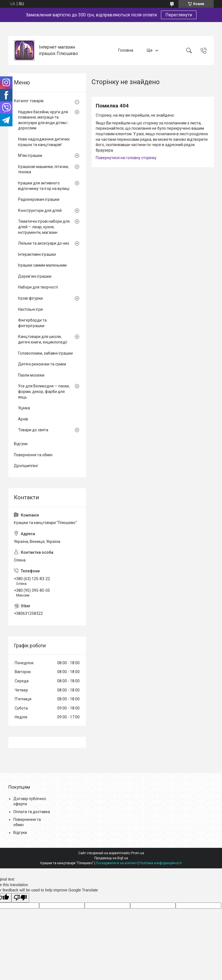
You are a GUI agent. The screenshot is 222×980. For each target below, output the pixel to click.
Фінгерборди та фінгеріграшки (32, 323)
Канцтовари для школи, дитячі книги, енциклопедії (43, 339)
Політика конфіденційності (161, 863)
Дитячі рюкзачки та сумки (42, 364)
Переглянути (179, 15)
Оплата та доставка (32, 812)
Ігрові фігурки (30, 298)
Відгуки (21, 444)
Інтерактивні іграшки (37, 254)
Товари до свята (33, 430)
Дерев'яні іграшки (35, 276)
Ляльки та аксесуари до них (44, 243)
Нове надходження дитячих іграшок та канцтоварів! (44, 142)
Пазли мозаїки (31, 375)
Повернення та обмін (33, 455)
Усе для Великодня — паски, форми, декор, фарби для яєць (44, 391)
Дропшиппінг (26, 466)
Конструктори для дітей (40, 210)
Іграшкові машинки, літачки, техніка (43, 169)
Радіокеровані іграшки (39, 199)
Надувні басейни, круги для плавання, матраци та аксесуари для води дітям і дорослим (43, 120)
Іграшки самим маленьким (42, 265)
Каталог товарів (29, 101)
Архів (23, 419)
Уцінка (24, 408)
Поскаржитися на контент (116, 863)
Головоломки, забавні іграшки (45, 353)
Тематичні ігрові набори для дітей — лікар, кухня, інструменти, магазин (44, 227)
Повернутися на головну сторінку (126, 158)
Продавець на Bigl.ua (111, 858)
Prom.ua (138, 853)
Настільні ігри (30, 309)
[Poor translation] (20, 898)
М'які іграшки (30, 156)
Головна (126, 50)
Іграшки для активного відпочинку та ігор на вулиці (44, 186)
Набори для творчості (38, 287)
